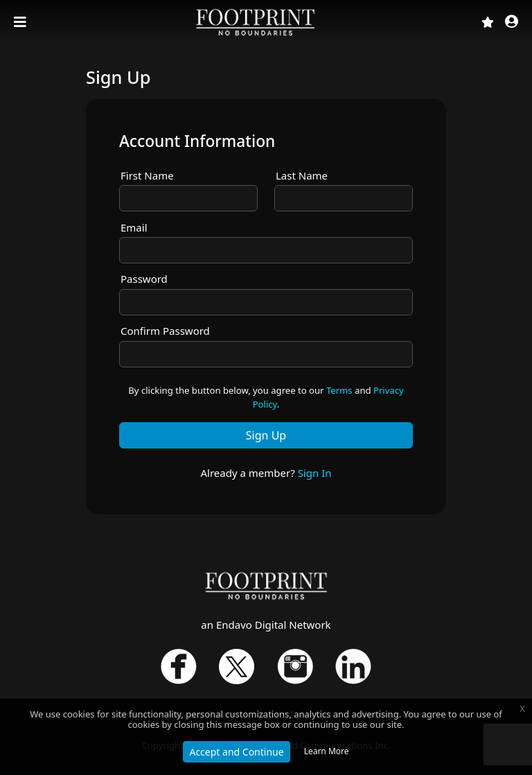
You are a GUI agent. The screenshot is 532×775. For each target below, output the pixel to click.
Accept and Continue (236, 752)
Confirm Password (165, 331)
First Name (147, 175)
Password (144, 279)
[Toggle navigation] (21, 22)
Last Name (302, 175)
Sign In (315, 473)
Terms (339, 390)
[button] (512, 23)
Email (134, 227)
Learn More (327, 751)
